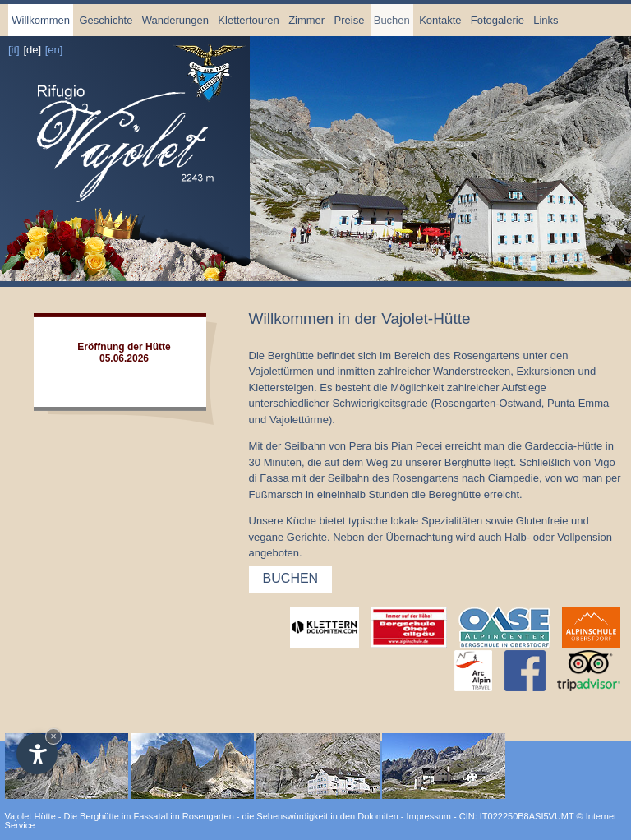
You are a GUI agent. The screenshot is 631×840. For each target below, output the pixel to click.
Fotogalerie (497, 20)
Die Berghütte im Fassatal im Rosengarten (149, 816)
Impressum (429, 816)
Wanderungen (175, 20)
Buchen (392, 20)
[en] (54, 50)
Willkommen (41, 20)
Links (546, 20)
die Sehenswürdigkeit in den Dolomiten (320, 816)
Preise (350, 20)
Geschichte (106, 20)
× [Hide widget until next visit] (53, 736)
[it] (14, 50)
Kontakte (440, 20)
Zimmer (306, 20)
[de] (32, 50)
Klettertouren (248, 20)
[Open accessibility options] (37, 754)
